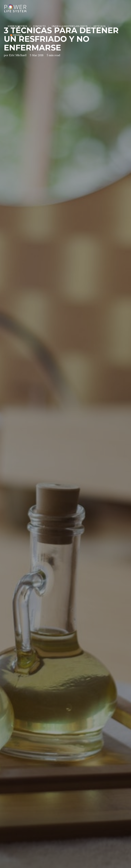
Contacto (39, 26)
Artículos (99, 26)
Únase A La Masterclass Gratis (70, 26)
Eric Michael (18, 55)
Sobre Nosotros (17, 26)
